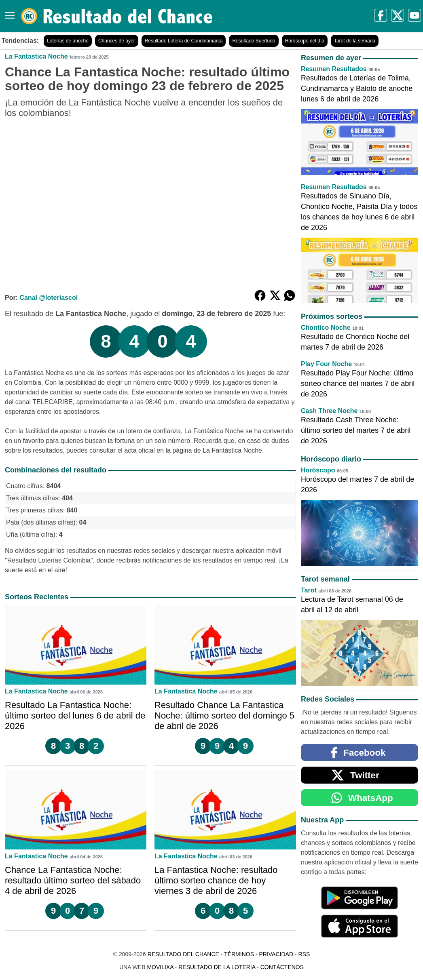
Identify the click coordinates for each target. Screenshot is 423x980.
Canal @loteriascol (49, 298)
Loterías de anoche (68, 41)
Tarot (309, 590)
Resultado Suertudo (254, 41)
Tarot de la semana (355, 41)
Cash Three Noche (329, 411)
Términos (239, 954)
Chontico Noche (326, 328)
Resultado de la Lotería (217, 967)
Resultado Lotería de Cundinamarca (184, 41)
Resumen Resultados (334, 69)
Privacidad (276, 954)
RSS (304, 954)
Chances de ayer (117, 41)
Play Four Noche (326, 364)
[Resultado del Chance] (117, 16)
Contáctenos (282, 967)
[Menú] (8, 12)
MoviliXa (160, 967)
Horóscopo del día (305, 41)
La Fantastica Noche (36, 56)
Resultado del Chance (183, 954)
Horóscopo (318, 470)
